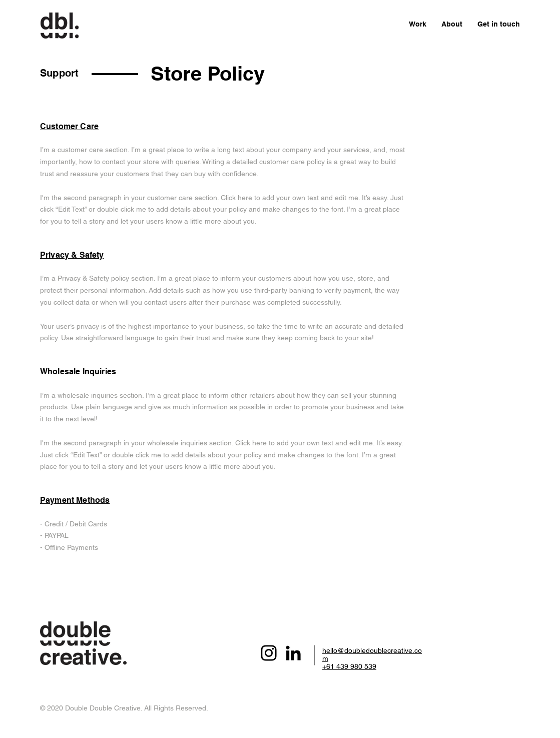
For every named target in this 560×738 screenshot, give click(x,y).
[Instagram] (269, 653)
